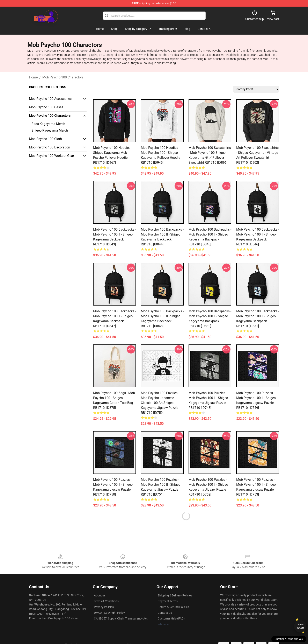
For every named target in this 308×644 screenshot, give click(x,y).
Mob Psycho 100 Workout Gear (52, 156)
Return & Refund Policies (173, 607)
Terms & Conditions (106, 601)
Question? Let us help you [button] (289, 639)
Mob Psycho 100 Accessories (50, 99)
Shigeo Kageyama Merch (50, 130)
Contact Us (165, 613)
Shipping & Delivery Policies (175, 595)
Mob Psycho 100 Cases (46, 107)
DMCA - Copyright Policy (109, 613)
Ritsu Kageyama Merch (48, 124)
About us (100, 595)
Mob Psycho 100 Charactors (63, 77)
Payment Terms (168, 601)
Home (33, 77)
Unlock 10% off (300, 626)
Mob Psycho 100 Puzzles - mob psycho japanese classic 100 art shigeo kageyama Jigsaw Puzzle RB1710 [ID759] (160, 403)
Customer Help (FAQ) (171, 618)
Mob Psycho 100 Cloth (45, 139)
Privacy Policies (104, 607)
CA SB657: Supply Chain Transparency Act (121, 618)
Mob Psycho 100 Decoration (50, 147)
